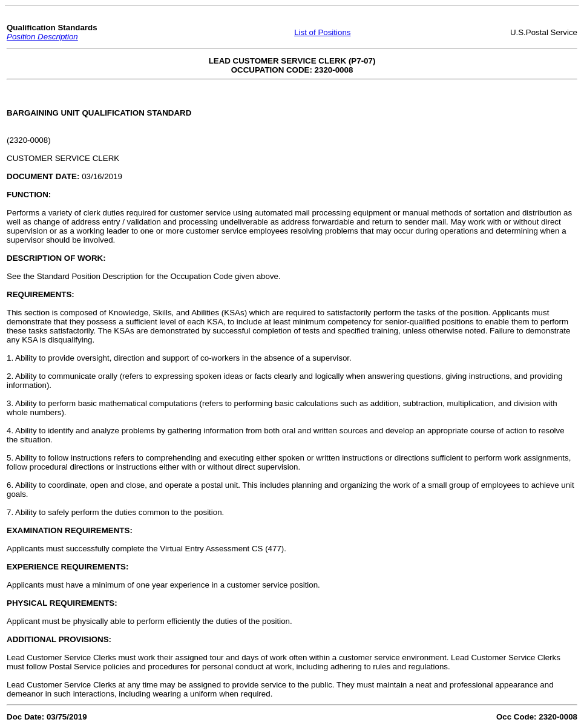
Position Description (42, 37)
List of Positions (322, 32)
